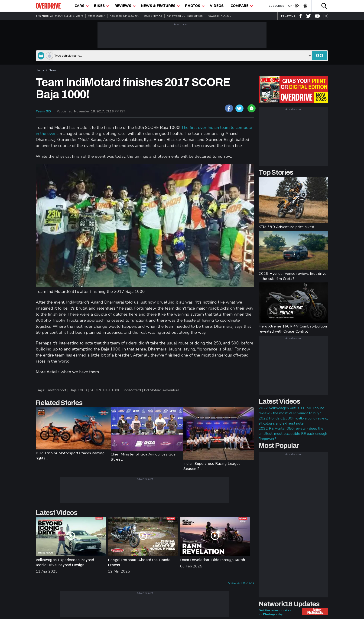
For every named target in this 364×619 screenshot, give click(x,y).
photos (195, 6)
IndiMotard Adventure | (163, 390)
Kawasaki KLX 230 (219, 16)
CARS (82, 6)
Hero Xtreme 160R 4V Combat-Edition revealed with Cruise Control (293, 329)
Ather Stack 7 (96, 16)
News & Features (160, 6)
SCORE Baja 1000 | (107, 390)
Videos (217, 6)
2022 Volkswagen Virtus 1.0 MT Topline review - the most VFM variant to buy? (291, 411)
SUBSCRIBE (276, 6)
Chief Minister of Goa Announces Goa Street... (143, 457)
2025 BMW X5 (153, 16)
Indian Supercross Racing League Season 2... (212, 466)
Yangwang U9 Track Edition (185, 16)
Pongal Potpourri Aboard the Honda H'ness (139, 562)
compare (242, 6)
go (320, 56)
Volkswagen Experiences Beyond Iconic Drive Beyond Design (65, 562)
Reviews (125, 6)
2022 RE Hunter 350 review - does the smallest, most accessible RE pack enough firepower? (293, 434)
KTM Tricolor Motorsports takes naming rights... (70, 456)
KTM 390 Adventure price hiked (286, 227)
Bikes (102, 6)
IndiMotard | (134, 390)
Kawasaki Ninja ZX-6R (124, 16)
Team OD (43, 111)
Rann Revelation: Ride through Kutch (213, 560)
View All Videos (241, 583)
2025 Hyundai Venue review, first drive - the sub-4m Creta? (293, 276)
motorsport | (59, 390)
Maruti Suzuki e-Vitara (69, 16)
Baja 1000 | (80, 390)
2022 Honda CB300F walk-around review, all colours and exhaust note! (293, 421)
